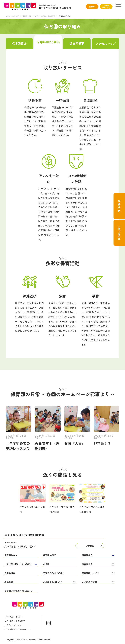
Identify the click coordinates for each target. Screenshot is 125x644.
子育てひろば (119, 233)
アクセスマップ (106, 43)
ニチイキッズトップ (12, 16)
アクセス (90, 546)
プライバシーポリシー (14, 617)
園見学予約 (119, 206)
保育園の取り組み (48, 42)
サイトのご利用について (15, 621)
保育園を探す (27, 16)
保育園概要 (77, 43)
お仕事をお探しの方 (106, 7)
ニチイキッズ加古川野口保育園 (45, 16)
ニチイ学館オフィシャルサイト (17, 629)
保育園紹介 (19, 43)
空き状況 (92, 7)
